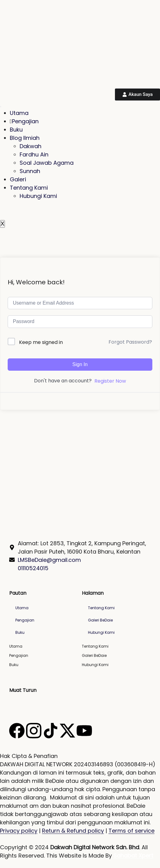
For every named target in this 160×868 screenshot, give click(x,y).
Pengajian (24, 121)
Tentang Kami (29, 188)
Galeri (18, 179)
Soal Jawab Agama (47, 163)
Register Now (110, 381)
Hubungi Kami (38, 196)
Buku (16, 130)
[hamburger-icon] (1, 107)
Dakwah (30, 146)
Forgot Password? (130, 342)
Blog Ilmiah (25, 138)
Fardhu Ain (34, 154)
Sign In (80, 364)
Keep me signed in (41, 342)
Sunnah (30, 171)
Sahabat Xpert (133, 856)
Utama (19, 113)
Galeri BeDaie (100, 620)
